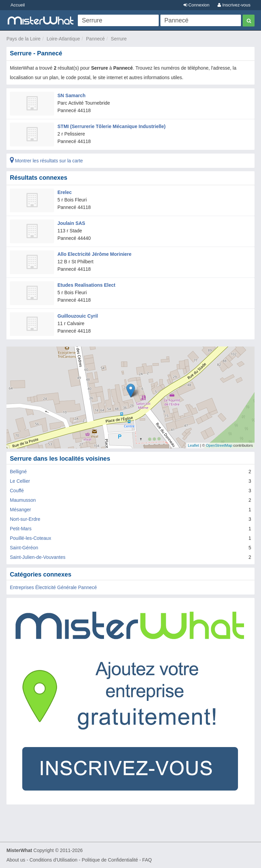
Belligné (18, 472)
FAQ (147, 860)
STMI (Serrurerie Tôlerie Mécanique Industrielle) (111, 126)
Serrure (119, 39)
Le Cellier (20, 481)
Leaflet (194, 445)
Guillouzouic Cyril (78, 316)
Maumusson (23, 500)
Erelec (65, 192)
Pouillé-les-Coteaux (30, 538)
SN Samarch (71, 95)
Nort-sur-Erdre (25, 519)
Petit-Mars (21, 529)
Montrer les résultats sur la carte (46, 161)
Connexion (197, 5)
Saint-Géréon (24, 548)
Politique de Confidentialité (110, 860)
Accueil (18, 5)
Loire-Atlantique (63, 39)
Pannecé (95, 39)
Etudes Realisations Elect (86, 285)
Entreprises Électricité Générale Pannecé (53, 587)
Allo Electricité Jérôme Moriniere (94, 254)
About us (16, 860)
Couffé (17, 491)
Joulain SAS (71, 223)
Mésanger (20, 510)
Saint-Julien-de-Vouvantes (38, 557)
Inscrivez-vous (234, 5)
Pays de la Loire (23, 39)
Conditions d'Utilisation (54, 860)
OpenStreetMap (219, 445)
